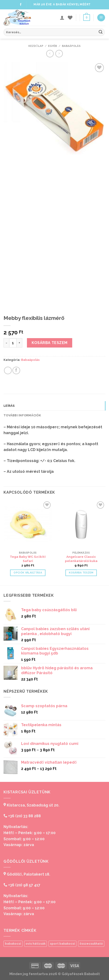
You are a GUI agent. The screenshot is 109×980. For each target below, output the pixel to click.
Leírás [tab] (9, 406)
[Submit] (101, 32)
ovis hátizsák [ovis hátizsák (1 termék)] (36, 944)
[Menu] (101, 18)
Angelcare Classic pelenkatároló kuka (81, 559)
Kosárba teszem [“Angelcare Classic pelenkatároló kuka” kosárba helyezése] (81, 573)
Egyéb (53, 46)
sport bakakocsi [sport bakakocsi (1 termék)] (62, 944)
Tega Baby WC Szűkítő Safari (28, 559)
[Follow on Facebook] (21, 5)
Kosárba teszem (50, 343)
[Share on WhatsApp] (8, 371)
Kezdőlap (36, 46)
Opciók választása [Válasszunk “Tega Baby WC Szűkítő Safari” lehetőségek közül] (28, 573)
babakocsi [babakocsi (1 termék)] (13, 944)
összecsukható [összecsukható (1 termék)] (91, 944)
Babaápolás (71, 46)
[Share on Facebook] (16, 371)
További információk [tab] (22, 415)
